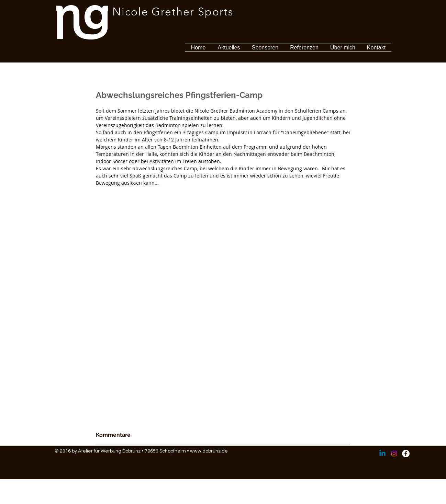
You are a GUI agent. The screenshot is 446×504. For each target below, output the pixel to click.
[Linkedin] (382, 454)
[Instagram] (394, 454)
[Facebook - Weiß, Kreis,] (406, 454)
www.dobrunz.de (209, 451)
